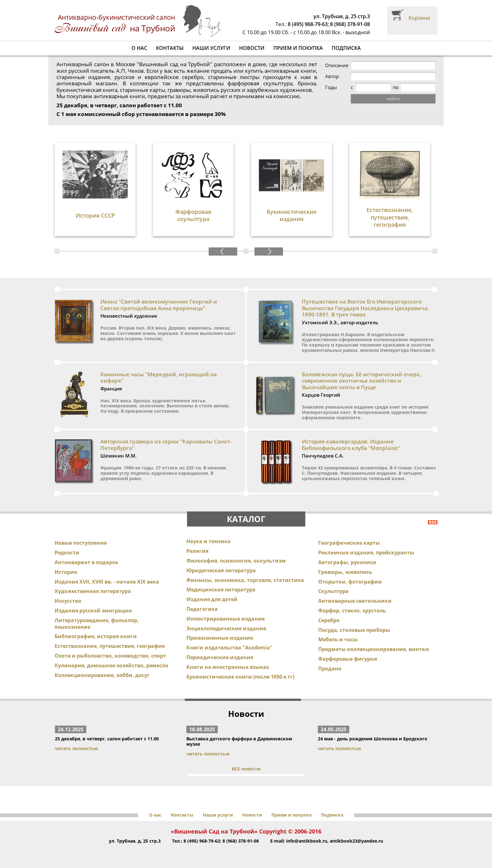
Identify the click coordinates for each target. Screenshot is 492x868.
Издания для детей (212, 599)
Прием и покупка (298, 48)
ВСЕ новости (246, 769)
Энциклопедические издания (226, 628)
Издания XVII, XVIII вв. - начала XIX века (107, 582)
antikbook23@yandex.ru (356, 841)
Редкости (67, 553)
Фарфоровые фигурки (348, 659)
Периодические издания (220, 657)
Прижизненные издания (220, 638)
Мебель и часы (338, 639)
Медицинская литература (221, 590)
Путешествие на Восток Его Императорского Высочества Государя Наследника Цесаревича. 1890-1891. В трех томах (366, 308)
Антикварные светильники (355, 601)
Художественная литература (93, 591)
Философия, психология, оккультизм (236, 561)
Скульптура (333, 591)
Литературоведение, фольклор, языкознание (97, 624)
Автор (332, 76)
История (66, 572)
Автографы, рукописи (347, 562)
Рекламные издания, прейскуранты (366, 553)
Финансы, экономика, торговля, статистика (245, 580)
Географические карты (349, 543)
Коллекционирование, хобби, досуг (102, 675)
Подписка (346, 48)
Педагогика (202, 609)
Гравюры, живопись (345, 572)
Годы (331, 87)
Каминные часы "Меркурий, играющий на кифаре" (159, 377)
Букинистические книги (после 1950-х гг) (240, 677)
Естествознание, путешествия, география (110, 646)
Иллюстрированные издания (225, 619)
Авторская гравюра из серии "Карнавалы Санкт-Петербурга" (166, 445)
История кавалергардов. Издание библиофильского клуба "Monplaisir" (351, 445)
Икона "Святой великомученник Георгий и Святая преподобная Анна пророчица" (159, 305)
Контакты (170, 48)
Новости (252, 48)
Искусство (68, 601)
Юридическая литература (221, 570)
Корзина (419, 18)
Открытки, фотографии (350, 582)
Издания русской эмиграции (93, 611)
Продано (330, 669)
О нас (139, 48)
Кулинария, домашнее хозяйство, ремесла (111, 665)
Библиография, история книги (96, 636)
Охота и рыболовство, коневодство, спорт (110, 656)
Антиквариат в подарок (86, 562)
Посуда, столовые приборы (354, 630)
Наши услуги (211, 48)
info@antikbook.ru (307, 841)
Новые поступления (81, 543)
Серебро (329, 620)
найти (393, 99)
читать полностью (76, 748)
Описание (337, 65)
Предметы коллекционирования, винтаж (374, 649)
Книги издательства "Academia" (229, 648)
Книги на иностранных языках (228, 667)
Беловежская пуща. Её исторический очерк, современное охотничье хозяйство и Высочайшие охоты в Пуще (362, 381)
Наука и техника (209, 541)
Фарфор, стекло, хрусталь (352, 611)
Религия (197, 551)
